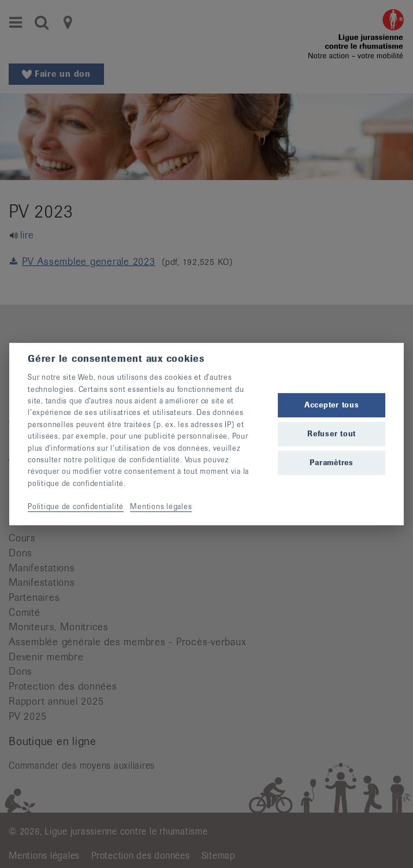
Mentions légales (161, 507)
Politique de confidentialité (76, 507)
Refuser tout (332, 434)
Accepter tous (332, 405)
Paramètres (332, 463)
